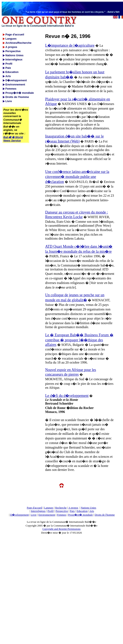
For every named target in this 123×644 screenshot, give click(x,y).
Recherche (61, 508)
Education (82, 511)
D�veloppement (20, 515)
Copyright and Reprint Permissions (62, 529)
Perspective (62, 511)
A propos (73, 508)
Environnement (47, 515)
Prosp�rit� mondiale (80, 515)
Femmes (62, 515)
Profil (51, 511)
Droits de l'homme (105, 515)
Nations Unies (88, 508)
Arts (92, 511)
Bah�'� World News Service (13, 139)
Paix (72, 511)
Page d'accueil (35, 508)
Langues (49, 508)
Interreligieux (38, 511)
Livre (34, 515)
